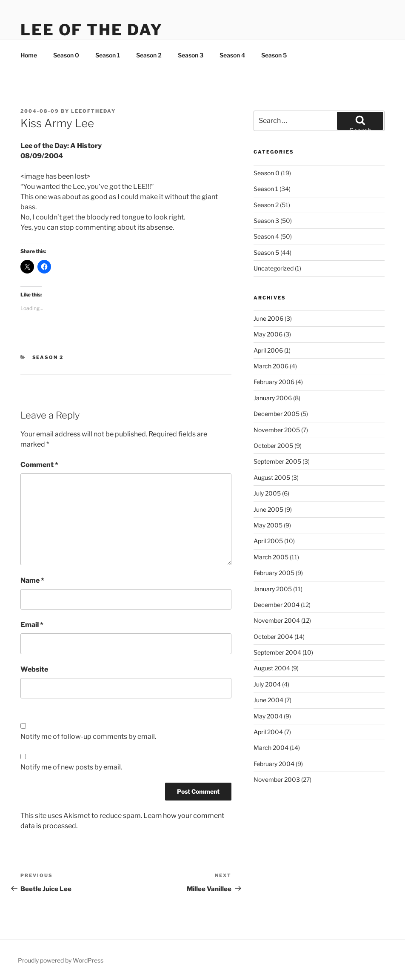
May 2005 (268, 525)
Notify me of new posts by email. (71, 767)
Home (29, 55)
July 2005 (267, 493)
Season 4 (232, 55)
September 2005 (277, 461)
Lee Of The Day (92, 30)
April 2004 (268, 732)
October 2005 (273, 446)
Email (32, 625)
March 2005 (271, 557)
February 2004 (274, 764)
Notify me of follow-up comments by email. (88, 736)
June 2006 (268, 318)
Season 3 (191, 55)
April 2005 (268, 541)
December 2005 (277, 414)
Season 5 (274, 55)
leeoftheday (93, 111)
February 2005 (274, 573)
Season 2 (149, 55)
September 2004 (277, 652)
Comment (39, 465)
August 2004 (272, 668)
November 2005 (277, 430)
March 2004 (271, 748)
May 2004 (268, 716)
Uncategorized (274, 268)
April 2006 (268, 350)
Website (34, 669)
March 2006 (271, 366)
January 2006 (273, 398)
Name (32, 580)
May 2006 (268, 334)
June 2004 (268, 700)
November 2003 (277, 779)
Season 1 (108, 55)
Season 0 (66, 55)
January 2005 (273, 589)
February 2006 (274, 382)
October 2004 (273, 637)
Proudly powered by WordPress (61, 960)
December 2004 (277, 605)
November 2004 (277, 620)
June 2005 (268, 509)
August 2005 (272, 477)
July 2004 (267, 684)
